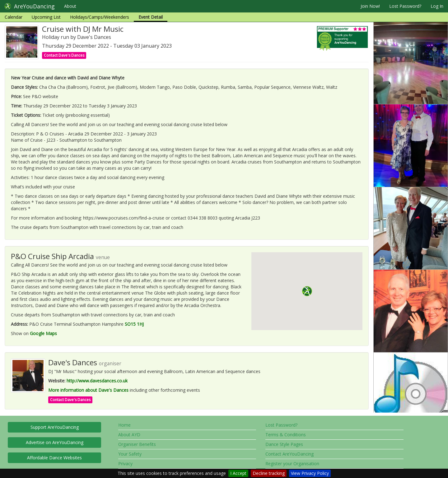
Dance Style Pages (284, 444)
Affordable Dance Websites (54, 458)
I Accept (238, 473)
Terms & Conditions (286, 435)
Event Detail (151, 17)
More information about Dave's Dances (88, 390)
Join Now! (370, 6)
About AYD (129, 435)
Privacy (125, 464)
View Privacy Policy (310, 473)
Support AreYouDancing (55, 427)
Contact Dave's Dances (64, 55)
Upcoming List (46, 17)
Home (124, 425)
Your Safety (130, 454)
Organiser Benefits (137, 444)
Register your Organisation (292, 464)
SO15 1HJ (134, 324)
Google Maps (43, 333)
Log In (437, 6)
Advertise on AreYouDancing (55, 442)
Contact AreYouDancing (289, 454)
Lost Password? (405, 6)
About (70, 6)
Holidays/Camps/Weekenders (100, 17)
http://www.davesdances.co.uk (97, 381)
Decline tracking (269, 473)
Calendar (14, 17)
